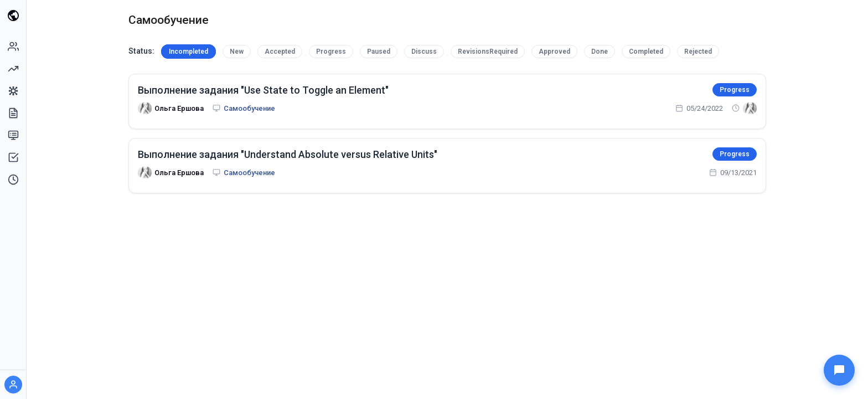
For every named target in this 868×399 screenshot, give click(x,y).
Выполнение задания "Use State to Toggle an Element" (263, 90)
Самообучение (249, 108)
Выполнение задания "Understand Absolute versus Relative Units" (288, 154)
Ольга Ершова (179, 108)
